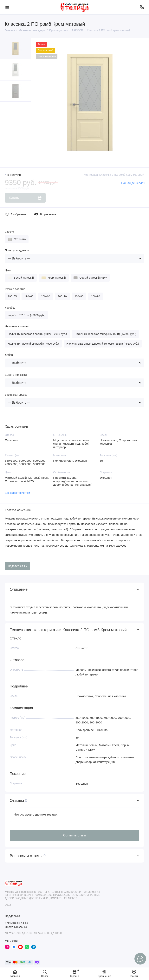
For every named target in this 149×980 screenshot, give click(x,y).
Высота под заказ (16, 375)
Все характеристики (17, 493)
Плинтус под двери (17, 250)
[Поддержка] (142, 7)
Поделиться (17, 566)
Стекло (9, 232)
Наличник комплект (17, 326)
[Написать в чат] (140, 959)
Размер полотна (15, 289)
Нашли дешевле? (133, 183)
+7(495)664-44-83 (17, 923)
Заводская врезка (16, 395)
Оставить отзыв (74, 835)
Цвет (8, 270)
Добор (9, 355)
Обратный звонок (16, 927)
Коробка (10, 308)
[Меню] (7, 7)
